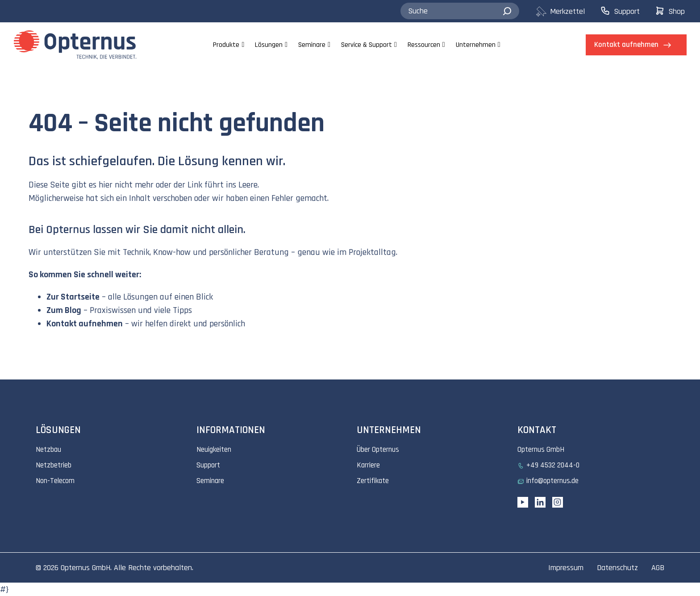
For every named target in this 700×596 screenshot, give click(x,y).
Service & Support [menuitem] (367, 45)
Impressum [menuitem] (566, 568)
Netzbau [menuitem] (48, 450)
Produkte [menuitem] (226, 45)
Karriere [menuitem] (368, 465)
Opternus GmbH (85, 568)
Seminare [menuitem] (312, 45)
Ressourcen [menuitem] (424, 45)
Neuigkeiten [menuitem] (214, 450)
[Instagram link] (558, 502)
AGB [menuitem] (658, 568)
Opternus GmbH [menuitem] (541, 450)
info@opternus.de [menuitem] (552, 481)
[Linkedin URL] (540, 502)
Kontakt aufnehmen (85, 324)
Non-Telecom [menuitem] (55, 481)
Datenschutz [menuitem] (617, 568)
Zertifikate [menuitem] (373, 481)
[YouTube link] (523, 502)
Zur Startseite (73, 297)
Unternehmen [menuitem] (476, 45)
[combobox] (460, 11)
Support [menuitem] (208, 465)
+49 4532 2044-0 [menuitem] (553, 465)
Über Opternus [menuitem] (378, 450)
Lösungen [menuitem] (269, 45)
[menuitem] (568, 11)
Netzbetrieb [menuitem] (54, 465)
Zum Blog (64, 310)
